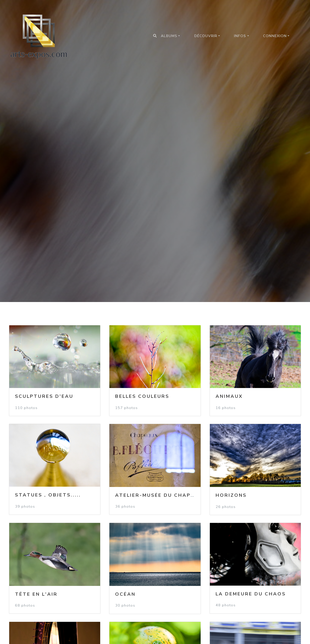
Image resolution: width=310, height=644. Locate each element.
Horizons (231, 495)
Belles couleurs (142, 396)
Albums (169, 36)
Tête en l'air (36, 594)
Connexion (275, 36)
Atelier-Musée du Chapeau (159, 495)
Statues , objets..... (48, 495)
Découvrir (206, 36)
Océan (125, 594)
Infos (240, 36)
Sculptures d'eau (44, 396)
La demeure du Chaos (251, 594)
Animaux (229, 396)
